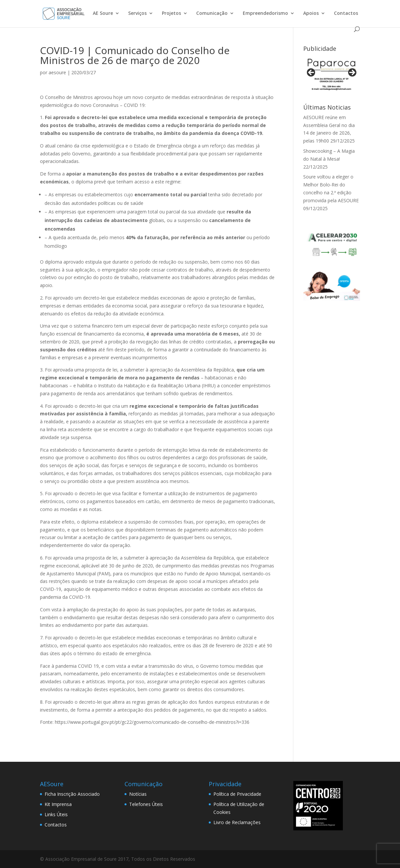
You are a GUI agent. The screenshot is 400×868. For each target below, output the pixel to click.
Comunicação (212, 14)
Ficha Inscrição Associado (72, 794)
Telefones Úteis (146, 804)
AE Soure (103, 14)
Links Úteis (56, 814)
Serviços (137, 14)
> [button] (352, 73)
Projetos (171, 14)
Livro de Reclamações (237, 822)
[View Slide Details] (332, 75)
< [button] (311, 73)
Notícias (138, 794)
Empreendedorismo (265, 14)
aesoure (57, 72)
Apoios (311, 14)
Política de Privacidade (237, 794)
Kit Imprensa (58, 804)
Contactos (346, 14)
